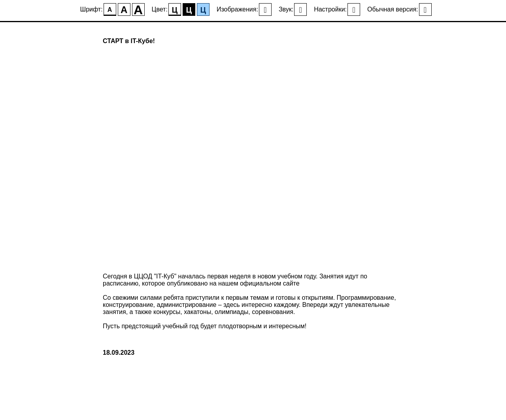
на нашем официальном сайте (255, 283)
